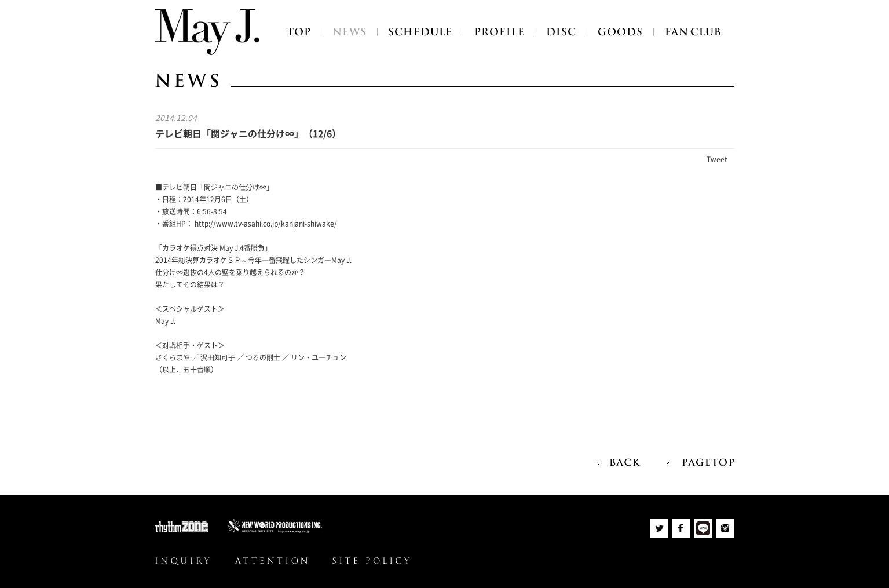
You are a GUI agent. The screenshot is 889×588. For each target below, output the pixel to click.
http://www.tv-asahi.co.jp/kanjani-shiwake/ (266, 224)
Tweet (717, 159)
